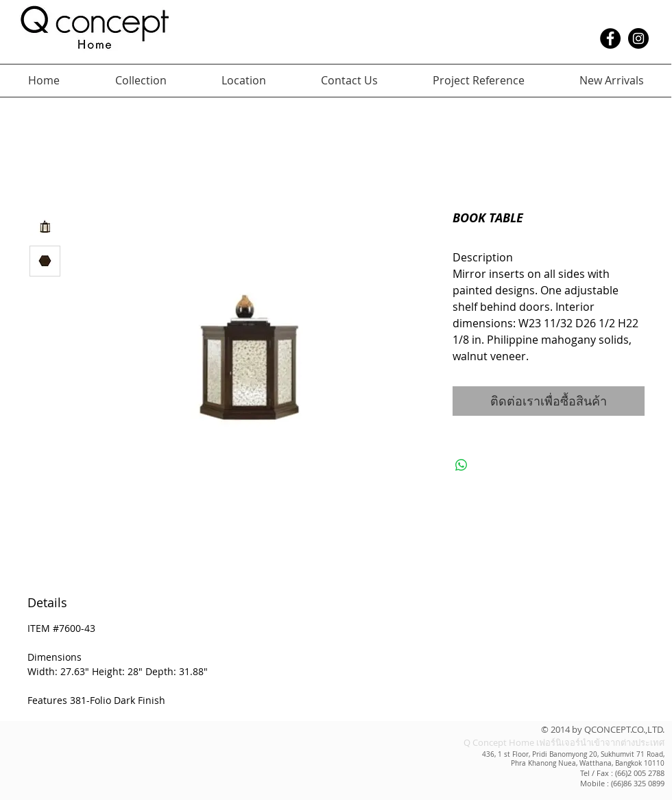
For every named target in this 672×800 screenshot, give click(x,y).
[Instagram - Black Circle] (638, 38)
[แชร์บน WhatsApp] (461, 465)
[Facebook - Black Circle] (610, 38)
